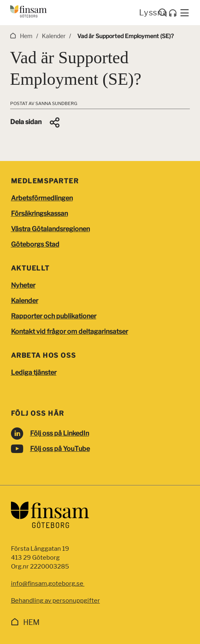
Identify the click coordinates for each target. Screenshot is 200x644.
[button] (36, 122)
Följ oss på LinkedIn (60, 433)
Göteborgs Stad (35, 244)
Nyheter (23, 285)
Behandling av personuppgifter (55, 601)
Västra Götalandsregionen (50, 229)
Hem (31, 622)
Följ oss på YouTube (60, 449)
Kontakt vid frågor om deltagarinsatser (70, 332)
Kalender (25, 301)
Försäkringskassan (39, 214)
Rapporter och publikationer (54, 316)
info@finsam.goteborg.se (48, 584)
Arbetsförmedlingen (42, 198)
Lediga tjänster (34, 372)
